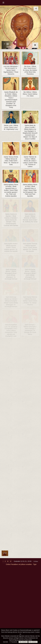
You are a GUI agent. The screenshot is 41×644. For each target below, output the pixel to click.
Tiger (35, 564)
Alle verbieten (33, 642)
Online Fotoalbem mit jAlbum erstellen (19, 564)
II (5, 561)
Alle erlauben (23, 642)
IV (11, 561)
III (8, 561)
